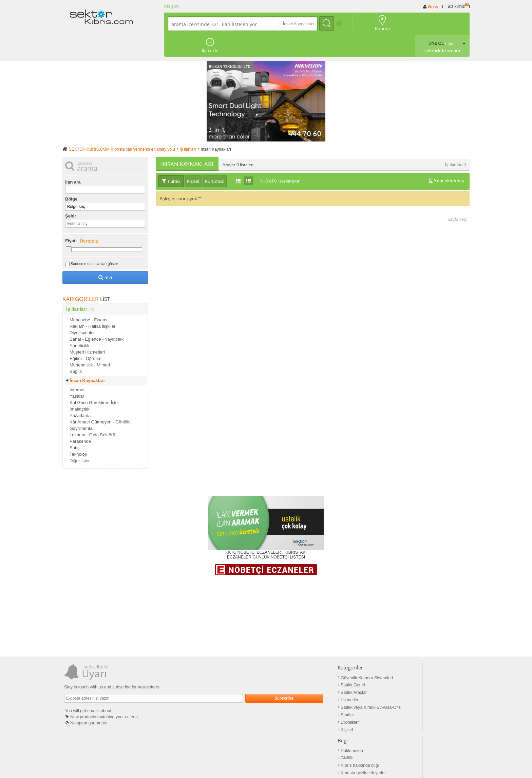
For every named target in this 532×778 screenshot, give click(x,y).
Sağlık (76, 349)
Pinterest (398, 662)
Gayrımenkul (82, 406)
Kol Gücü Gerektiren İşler (94, 380)
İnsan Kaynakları (87, 358)
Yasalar (77, 373)
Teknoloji (78, 431)
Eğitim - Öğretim (85, 336)
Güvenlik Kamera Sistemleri (225, 655)
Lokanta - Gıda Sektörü (92, 412)
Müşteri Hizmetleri (87, 329)
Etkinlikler (209, 696)
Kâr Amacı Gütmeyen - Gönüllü (100, 399)
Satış (75, 425)
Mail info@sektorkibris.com (273, 761)
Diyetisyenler (82, 310)
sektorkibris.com (213, 761)
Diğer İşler (80, 438)
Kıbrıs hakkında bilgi (312, 668)
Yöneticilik (80, 323)
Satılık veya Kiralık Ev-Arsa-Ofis (229, 682)
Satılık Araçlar (213, 668)
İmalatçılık (80, 386)
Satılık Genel (212, 662)
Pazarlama (80, 393)
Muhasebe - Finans (88, 297)
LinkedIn (398, 682)
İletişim (239, 761)
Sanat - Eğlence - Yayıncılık (97, 316)
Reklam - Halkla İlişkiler (92, 303)
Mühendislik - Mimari (90, 342)
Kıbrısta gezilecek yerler (316, 675)
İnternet (77, 367)
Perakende (80, 419)
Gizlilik (300, 662)
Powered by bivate (318, 761)
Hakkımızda (305, 655)
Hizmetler (209, 675)
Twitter (396, 668)
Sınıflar (207, 689)
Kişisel (206, 702)
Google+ (398, 675)
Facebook (400, 655)
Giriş (433, 6)
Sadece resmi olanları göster (94, 241)
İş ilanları (456, 143)
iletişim (172, 6)
